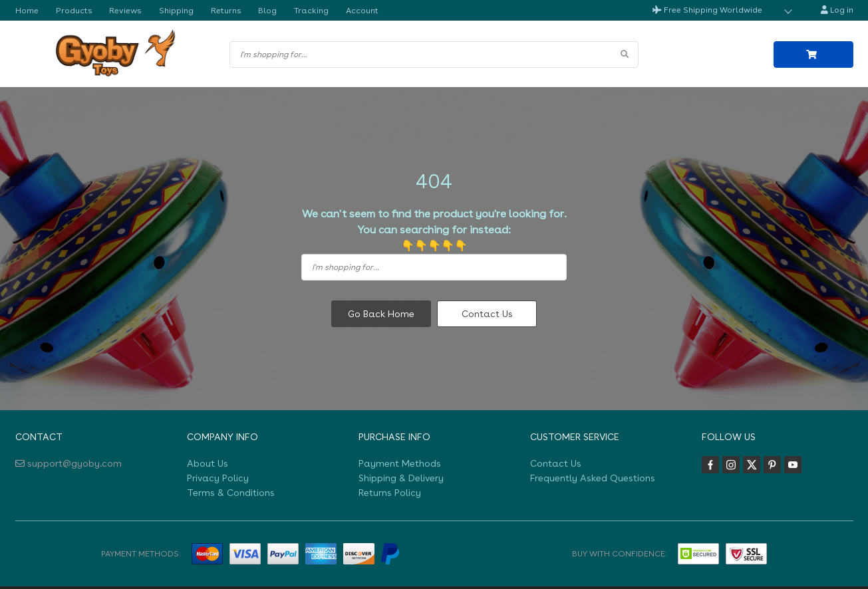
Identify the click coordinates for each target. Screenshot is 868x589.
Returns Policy (390, 493)
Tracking (304, 10)
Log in (837, 10)
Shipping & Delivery (401, 477)
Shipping (172, 10)
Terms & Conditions (231, 493)
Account (354, 10)
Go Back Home (381, 314)
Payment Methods (400, 463)
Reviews (122, 10)
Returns (220, 10)
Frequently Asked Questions (593, 477)
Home (27, 10)
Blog (261, 10)
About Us (208, 463)
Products (73, 10)
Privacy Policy (218, 477)
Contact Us (487, 314)
